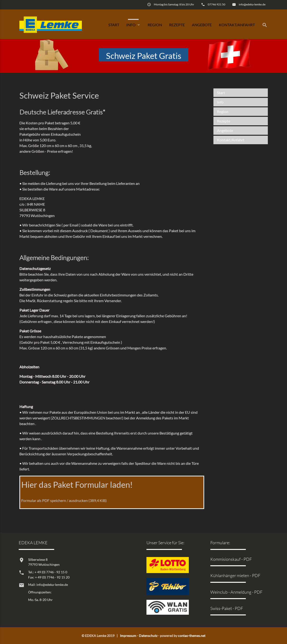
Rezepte (177, 25)
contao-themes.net (192, 636)
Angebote (202, 25)
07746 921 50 (216, 4)
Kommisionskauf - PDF (231, 559)
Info (133, 25)
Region (155, 25)
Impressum (128, 636)
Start (114, 25)
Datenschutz (148, 636)
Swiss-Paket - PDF (227, 608)
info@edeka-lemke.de (252, 4)
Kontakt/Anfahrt (237, 25)
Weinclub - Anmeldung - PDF (236, 592)
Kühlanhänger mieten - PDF (235, 575)
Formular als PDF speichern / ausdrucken (64, 500)
